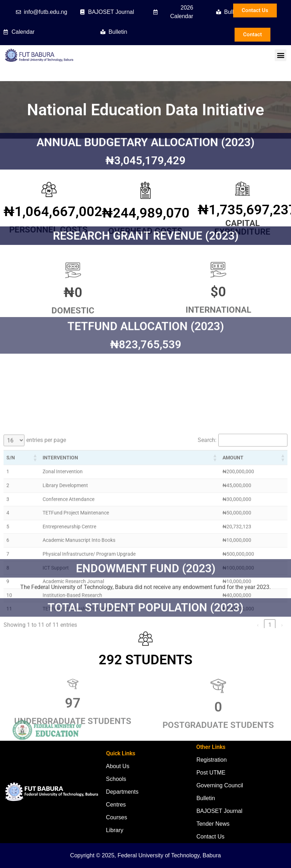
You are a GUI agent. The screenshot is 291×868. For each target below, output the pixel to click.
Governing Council (220, 785)
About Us (118, 766)
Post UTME (211, 773)
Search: (207, 524)
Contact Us (210, 837)
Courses (117, 817)
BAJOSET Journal (219, 811)
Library (115, 830)
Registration (211, 760)
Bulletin (205, 798)
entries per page (46, 524)
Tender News (213, 824)
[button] (281, 55)
